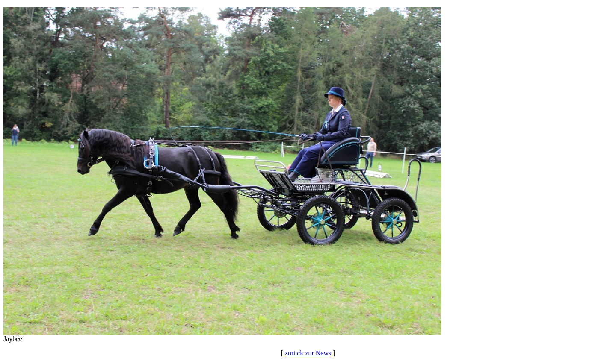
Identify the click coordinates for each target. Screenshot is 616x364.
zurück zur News (308, 353)
